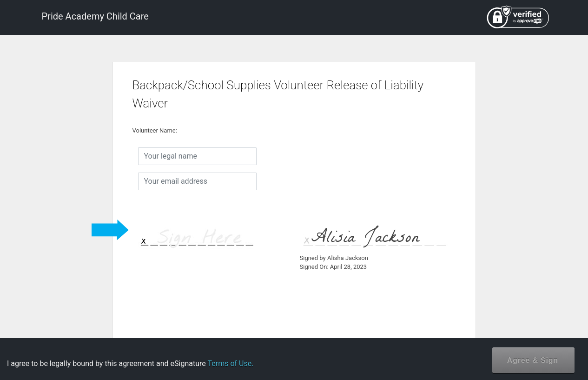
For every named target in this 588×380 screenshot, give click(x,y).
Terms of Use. (230, 363)
